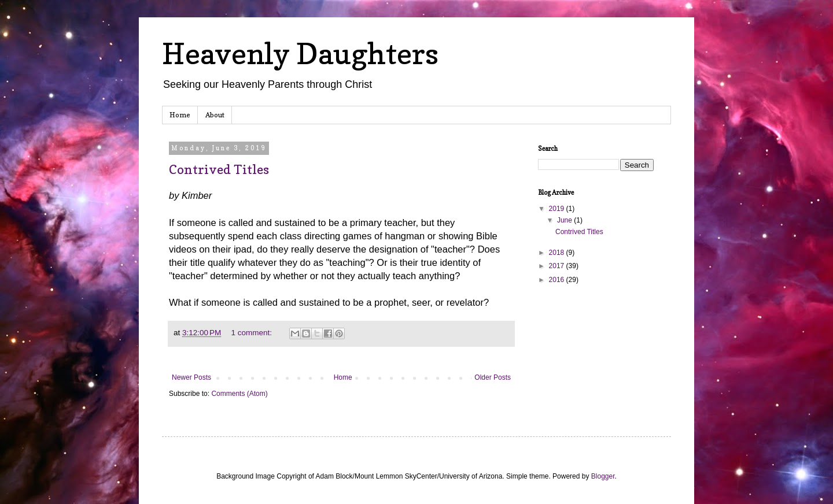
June (565, 220)
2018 (558, 253)
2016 (558, 280)
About (215, 115)
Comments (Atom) (239, 394)
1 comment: (252, 333)
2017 (558, 266)
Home (180, 115)
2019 (558, 209)
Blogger (603, 476)
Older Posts (493, 377)
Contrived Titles (219, 169)
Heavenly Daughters (300, 53)
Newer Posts (191, 377)
